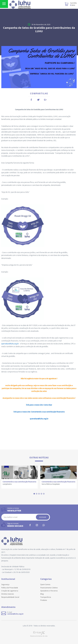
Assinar (43, 517)
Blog (42, 594)
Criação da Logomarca (10, 591)
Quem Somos (45, 584)
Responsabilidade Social (10, 597)
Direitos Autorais (8, 594)
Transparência (46, 597)
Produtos (44, 600)
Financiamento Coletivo (49, 588)
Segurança (5, 584)
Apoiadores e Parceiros (49, 591)
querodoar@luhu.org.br (11, 344)
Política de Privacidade (10, 588)
